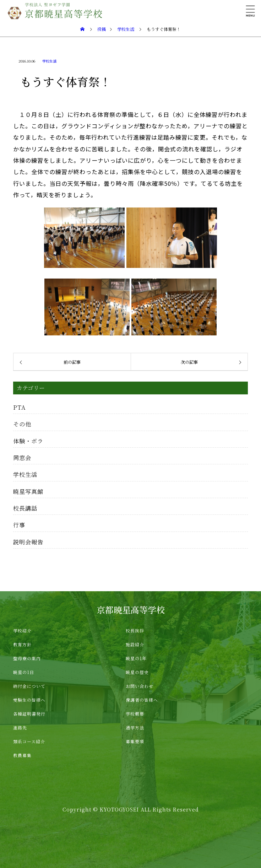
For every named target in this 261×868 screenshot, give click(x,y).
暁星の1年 (136, 658)
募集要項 (135, 741)
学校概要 (135, 714)
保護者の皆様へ (142, 700)
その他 (22, 424)
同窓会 (22, 458)
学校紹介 (22, 630)
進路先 (20, 727)
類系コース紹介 (29, 741)
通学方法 (135, 727)
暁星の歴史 (137, 672)
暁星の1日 (24, 672)
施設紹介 (135, 644)
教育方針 (22, 644)
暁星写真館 (28, 491)
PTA (20, 407)
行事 (19, 525)
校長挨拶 (135, 630)
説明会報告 (28, 542)
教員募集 (22, 755)
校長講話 (25, 508)
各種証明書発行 (29, 714)
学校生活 (49, 61)
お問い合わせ (140, 686)
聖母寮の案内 (27, 658)
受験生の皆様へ (29, 700)
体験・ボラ (28, 441)
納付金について (29, 686)
